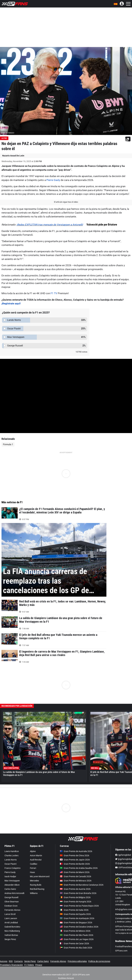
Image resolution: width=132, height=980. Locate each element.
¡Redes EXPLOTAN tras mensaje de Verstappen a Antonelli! (50, 225)
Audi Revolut (36, 860)
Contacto (18, 961)
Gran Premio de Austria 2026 (75, 889)
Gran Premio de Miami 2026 (75, 872)
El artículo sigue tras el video (66, 202)
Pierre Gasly (53, 180)
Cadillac (34, 864)
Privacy (39, 965)
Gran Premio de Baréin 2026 (75, 864)
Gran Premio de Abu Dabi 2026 (76, 948)
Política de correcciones (99, 961)
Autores (4, 961)
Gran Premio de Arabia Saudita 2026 (79, 868)
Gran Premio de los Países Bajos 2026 (79, 906)
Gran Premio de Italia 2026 (74, 910)
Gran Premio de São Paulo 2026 (77, 935)
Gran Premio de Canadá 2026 (76, 876)
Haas (32, 872)
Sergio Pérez (10, 939)
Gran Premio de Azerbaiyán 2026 (77, 918)
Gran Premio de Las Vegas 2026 (77, 939)
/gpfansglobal (123, 855)
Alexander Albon (12, 885)
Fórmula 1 (8, 444)
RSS (11, 961)
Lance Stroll (10, 914)
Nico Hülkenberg (12, 931)
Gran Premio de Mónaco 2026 (76, 881)
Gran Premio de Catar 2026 (74, 943)
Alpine (4, 138)
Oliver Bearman (12, 902)
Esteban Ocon (11, 906)
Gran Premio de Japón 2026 (75, 860)
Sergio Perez (30, 961)
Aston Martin (36, 855)
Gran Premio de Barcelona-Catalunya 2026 (82, 885)
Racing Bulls (36, 885)
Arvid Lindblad (11, 923)
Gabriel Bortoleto (12, 927)
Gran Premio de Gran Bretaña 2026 (78, 893)
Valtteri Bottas (11, 935)
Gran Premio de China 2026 (75, 855)
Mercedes (34, 881)
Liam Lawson (11, 918)
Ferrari (33, 868)
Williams (34, 893)
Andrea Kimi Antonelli (14, 893)
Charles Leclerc (12, 855)
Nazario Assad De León (13, 156)
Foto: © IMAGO (8, 133)
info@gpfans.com (124, 909)
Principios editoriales (77, 961)
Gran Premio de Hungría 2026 (76, 902)
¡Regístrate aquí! (11, 303)
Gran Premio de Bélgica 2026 (75, 897)
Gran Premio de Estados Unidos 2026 (79, 927)
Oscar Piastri (10, 864)
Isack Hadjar (10, 876)
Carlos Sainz (10, 889)
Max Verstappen (12, 881)
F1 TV (54, 293)
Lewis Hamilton (12, 851)
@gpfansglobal (124, 859)
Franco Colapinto (12, 868)
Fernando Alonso (12, 910)
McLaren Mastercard (40, 876)
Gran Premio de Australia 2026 (76, 851)
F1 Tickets (29, 965)
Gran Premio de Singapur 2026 (76, 923)
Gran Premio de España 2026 (75, 914)
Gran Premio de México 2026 (75, 931)
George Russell (11, 897)
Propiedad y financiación (11, 965)
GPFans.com (121, 951)
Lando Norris (11, 860)
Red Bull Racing (37, 889)
